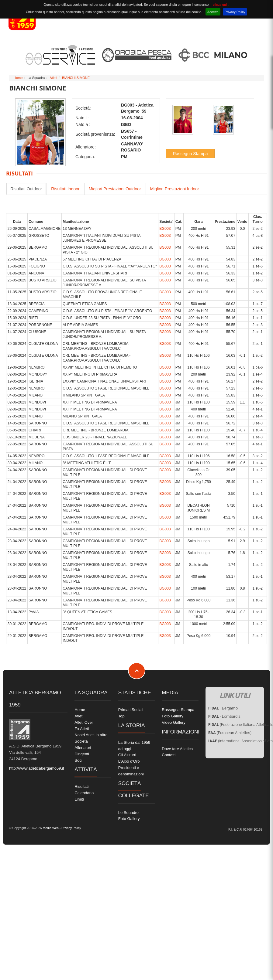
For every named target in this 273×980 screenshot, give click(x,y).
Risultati (81, 786)
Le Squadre (128, 813)
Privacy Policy (235, 12)
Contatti (169, 755)
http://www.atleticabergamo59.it (37, 768)
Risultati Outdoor (26, 189)
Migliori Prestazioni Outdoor (115, 189)
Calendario (84, 793)
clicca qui (220, 5)
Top (121, 716)
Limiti (79, 799)
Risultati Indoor (65, 189)
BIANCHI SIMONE (76, 78)
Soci (78, 760)
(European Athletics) (230, 733)
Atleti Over (84, 722)
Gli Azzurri (127, 755)
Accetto (213, 12)
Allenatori (83, 748)
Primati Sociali (131, 710)
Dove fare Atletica (177, 749)
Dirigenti (82, 754)
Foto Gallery (129, 819)
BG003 (165, 229)
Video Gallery (174, 722)
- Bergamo (223, 708)
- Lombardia (224, 716)
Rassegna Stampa (190, 154)
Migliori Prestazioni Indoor (175, 189)
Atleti (53, 78)
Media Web (50, 828)
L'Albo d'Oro (129, 761)
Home (18, 78)
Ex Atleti (82, 729)
